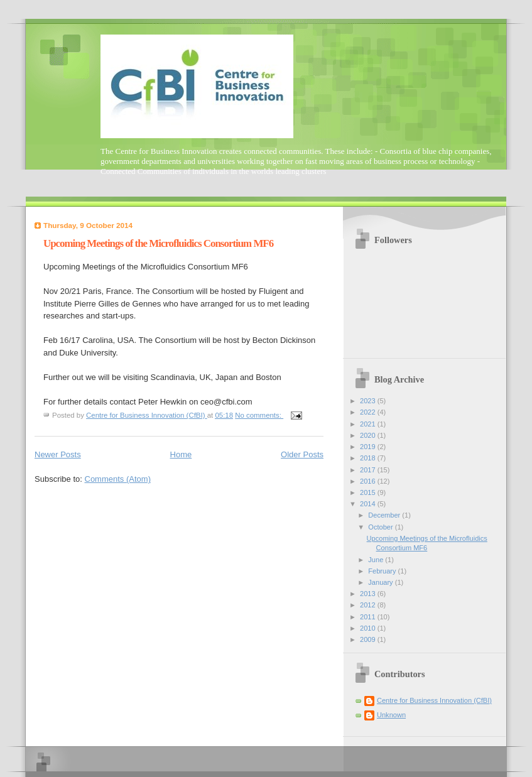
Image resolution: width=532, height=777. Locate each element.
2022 (369, 412)
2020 (369, 435)
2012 (369, 605)
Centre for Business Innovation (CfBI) (434, 700)
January (381, 582)
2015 (369, 492)
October (381, 527)
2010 (369, 628)
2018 (369, 458)
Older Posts (302, 454)
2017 (369, 470)
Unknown (391, 715)
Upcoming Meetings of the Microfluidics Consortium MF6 (158, 243)
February (383, 571)
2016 (369, 481)
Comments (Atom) (118, 479)
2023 (369, 401)
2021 (369, 424)
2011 (369, 617)
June (377, 560)
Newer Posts (58, 454)
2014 (369, 504)
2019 (369, 447)
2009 (369, 639)
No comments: (259, 415)
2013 (369, 594)
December (385, 515)
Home (181, 454)
